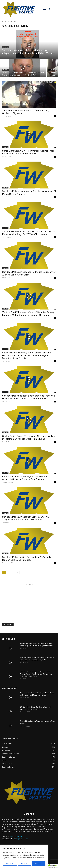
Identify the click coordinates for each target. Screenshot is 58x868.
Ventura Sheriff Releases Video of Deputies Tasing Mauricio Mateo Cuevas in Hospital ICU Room (28, 314)
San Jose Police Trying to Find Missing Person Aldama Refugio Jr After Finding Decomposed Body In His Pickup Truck (36, 674)
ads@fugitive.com (21, 839)
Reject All (25, 863)
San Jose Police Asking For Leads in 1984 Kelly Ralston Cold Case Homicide (27, 559)
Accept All (39, 863)
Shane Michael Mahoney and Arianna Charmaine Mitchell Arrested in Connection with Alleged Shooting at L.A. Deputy (27, 355)
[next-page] (18, 573)
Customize (10, 863)
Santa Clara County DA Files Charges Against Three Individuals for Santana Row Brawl (28, 152)
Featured (5, 47)
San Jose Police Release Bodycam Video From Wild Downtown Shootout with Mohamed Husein (29, 397)
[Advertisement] (29, 599)
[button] (53, 866)
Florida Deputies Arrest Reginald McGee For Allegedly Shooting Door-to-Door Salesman (25, 478)
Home (4, 21)
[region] (24, 856)
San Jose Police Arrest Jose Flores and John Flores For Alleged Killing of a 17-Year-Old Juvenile (29, 233)
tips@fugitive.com (16, 836)
